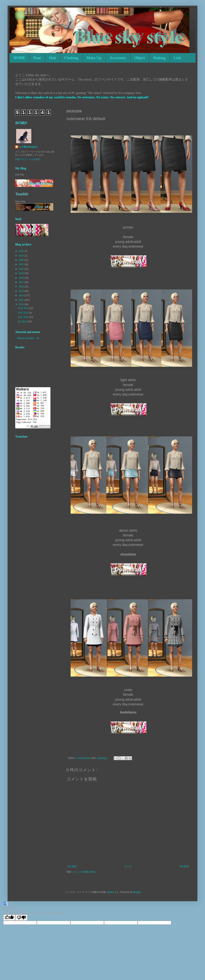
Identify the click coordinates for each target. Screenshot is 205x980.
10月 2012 (23, 317)
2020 (22, 269)
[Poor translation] (21, 918)
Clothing (71, 58)
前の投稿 (184, 866)
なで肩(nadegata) (28, 147)
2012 (22, 304)
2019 (22, 273)
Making (159, 58)
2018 (22, 278)
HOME (19, 58)
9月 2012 (23, 322)
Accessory (118, 58)
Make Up (94, 58)
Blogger (137, 892)
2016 (22, 287)
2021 (22, 264)
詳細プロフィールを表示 (28, 159)
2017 (22, 282)
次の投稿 (72, 866)
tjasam (111, 892)
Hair (53, 58)
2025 (22, 251)
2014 (22, 295)
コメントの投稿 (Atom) (84, 872)
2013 (22, 300)
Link (177, 58)
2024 (22, 256)
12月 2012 (23, 308)
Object (140, 58)
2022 (22, 260)
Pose (37, 58)
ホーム (128, 866)
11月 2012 (23, 313)
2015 (22, 291)
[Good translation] (9, 918)
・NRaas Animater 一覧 (27, 338)
